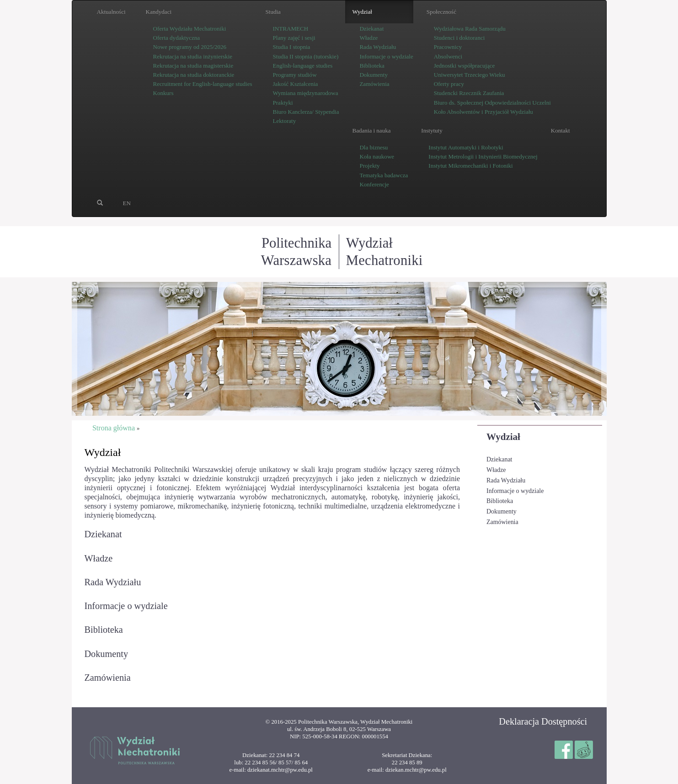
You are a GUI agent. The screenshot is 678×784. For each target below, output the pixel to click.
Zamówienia (502, 522)
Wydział (503, 437)
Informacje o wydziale (515, 491)
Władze (496, 470)
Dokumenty (502, 511)
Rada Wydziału (506, 480)
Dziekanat (499, 459)
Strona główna (114, 428)
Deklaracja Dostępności (543, 721)
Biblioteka (500, 501)
